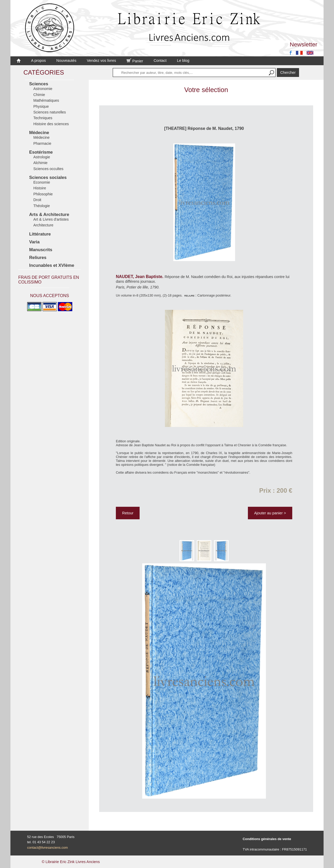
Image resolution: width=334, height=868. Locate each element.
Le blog (183, 61)
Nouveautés (66, 61)
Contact (160, 61)
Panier (135, 61)
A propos (38, 61)
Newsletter (303, 44)
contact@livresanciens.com (47, 848)
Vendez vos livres (102, 61)
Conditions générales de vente (267, 839)
